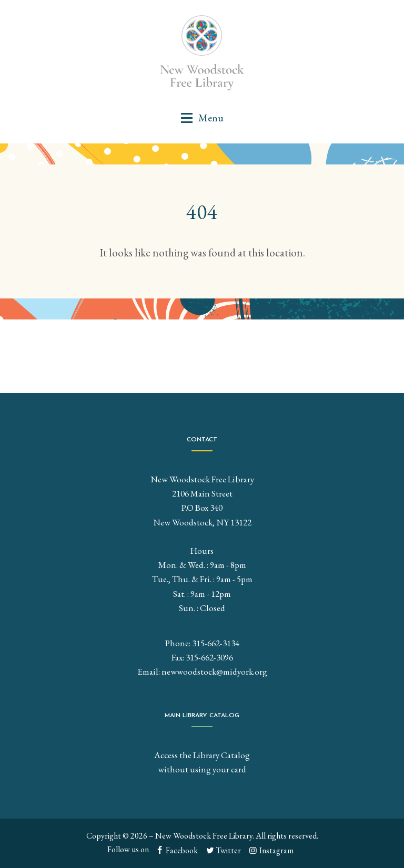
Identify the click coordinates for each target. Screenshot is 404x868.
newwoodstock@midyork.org (214, 671)
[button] (202, 118)
